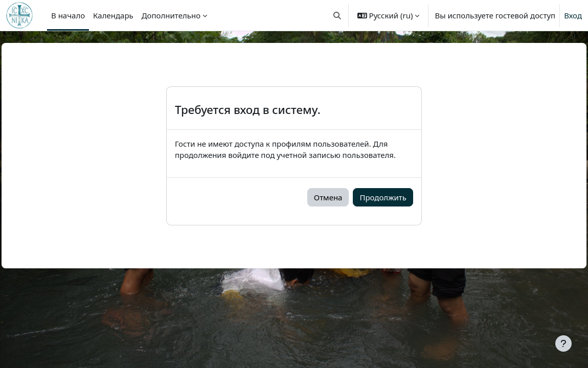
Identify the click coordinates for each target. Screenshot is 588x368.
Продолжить (383, 197)
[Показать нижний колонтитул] (563, 343)
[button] (337, 15)
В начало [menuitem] (68, 15)
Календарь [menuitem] (113, 15)
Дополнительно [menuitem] (171, 15)
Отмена (328, 197)
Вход (573, 15)
